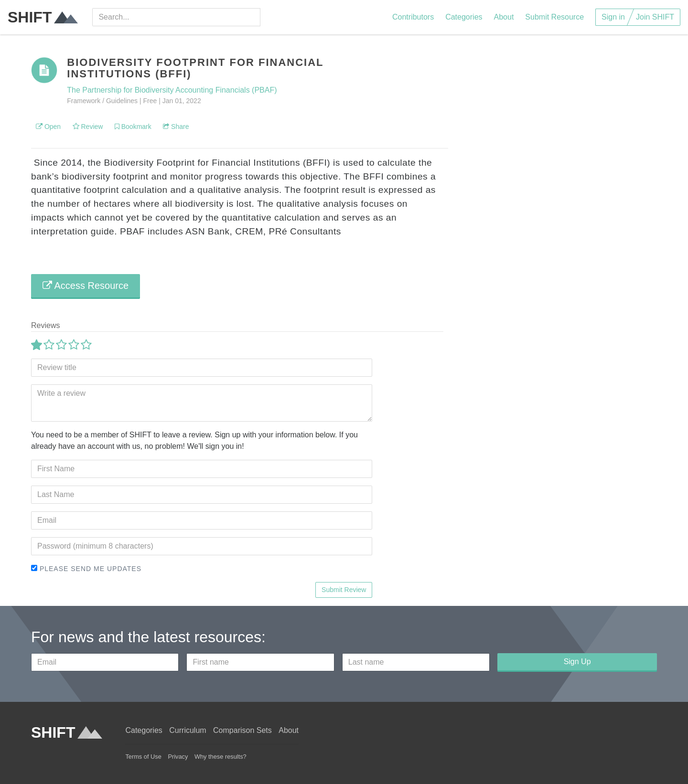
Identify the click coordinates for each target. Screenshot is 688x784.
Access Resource (86, 286)
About (504, 17)
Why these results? (220, 757)
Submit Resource (554, 17)
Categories (464, 17)
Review (88, 127)
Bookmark (133, 127)
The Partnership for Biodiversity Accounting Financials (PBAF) (172, 90)
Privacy (178, 757)
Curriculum (188, 730)
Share (176, 127)
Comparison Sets (242, 730)
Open (48, 127)
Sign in (613, 17)
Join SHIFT (655, 17)
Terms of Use (143, 757)
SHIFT (43, 17)
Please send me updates (86, 569)
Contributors (413, 17)
